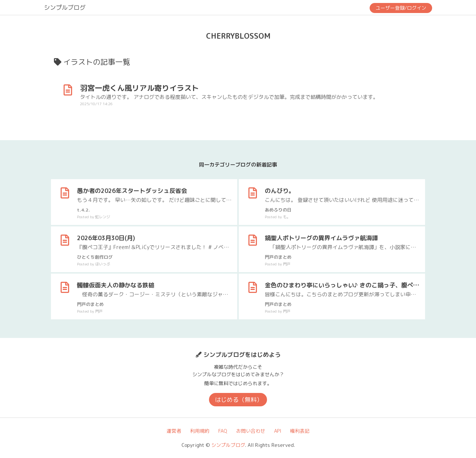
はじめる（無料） (239, 400)
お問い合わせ (251, 431)
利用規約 (200, 431)
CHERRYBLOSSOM (238, 36)
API (278, 431)
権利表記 (300, 431)
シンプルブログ (65, 7)
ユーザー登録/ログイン (401, 8)
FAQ (223, 431)
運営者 (174, 431)
